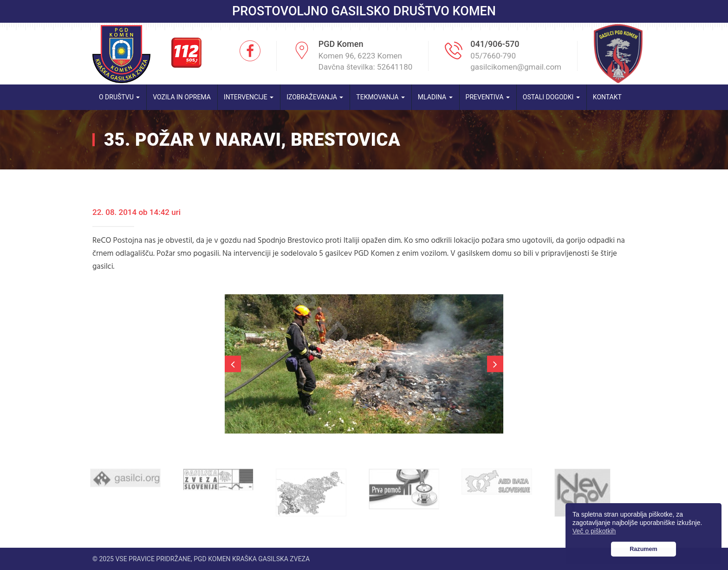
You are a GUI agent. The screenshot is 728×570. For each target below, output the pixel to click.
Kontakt (607, 97)
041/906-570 (495, 44)
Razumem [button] (643, 549)
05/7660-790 (493, 56)
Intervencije (249, 97)
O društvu (119, 97)
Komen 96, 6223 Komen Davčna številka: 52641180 (366, 61)
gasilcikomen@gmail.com (516, 67)
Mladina (435, 97)
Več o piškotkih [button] (594, 531)
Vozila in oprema (182, 97)
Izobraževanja (315, 97)
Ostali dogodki (551, 97)
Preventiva (488, 97)
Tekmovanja (380, 97)
